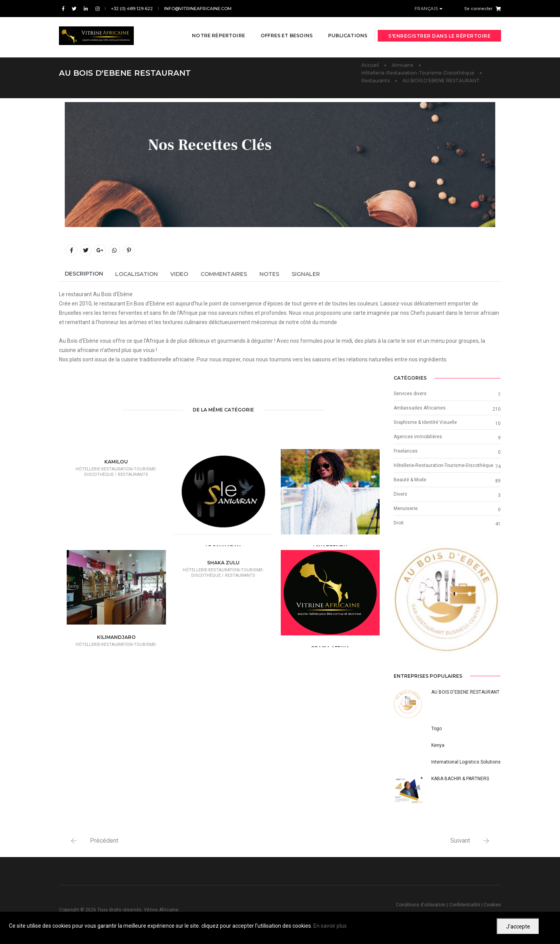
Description (84, 271)
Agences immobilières (418, 434)
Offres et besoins (279, 28)
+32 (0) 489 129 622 (132, 9)
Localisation (137, 271)
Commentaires (224, 271)
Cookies (492, 902)
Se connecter (478, 9)
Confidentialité (465, 902)
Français (427, 9)
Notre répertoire (211, 28)
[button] (402, 598)
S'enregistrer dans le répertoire (439, 28)
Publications (340, 28)
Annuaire (403, 62)
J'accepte (518, 927)
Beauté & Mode (410, 477)
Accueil (370, 62)
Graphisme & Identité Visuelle (425, 420)
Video (179, 271)
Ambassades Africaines (420, 405)
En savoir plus (330, 926)
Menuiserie (406, 506)
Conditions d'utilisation (421, 902)
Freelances (406, 448)
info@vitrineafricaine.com (198, 9)
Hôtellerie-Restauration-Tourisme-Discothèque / (116, 469)
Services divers (410, 391)
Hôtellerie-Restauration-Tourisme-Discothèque (418, 70)
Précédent (104, 838)
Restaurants (376, 78)
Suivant (460, 838)
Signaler (306, 271)
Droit (399, 520)
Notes (269, 271)
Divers (400, 491)
